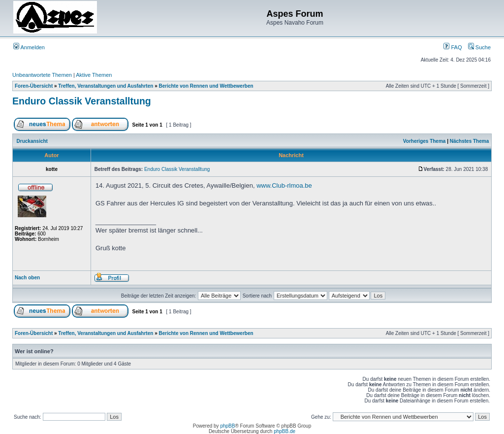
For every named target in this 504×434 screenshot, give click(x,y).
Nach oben (27, 278)
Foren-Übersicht (34, 86)
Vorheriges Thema (425, 141)
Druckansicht (32, 141)
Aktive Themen (94, 75)
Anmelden (29, 47)
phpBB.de (284, 431)
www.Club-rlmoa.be (284, 185)
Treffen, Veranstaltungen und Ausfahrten (106, 86)
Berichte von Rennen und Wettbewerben (206, 86)
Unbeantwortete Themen (42, 75)
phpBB (227, 426)
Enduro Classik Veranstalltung (82, 101)
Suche (479, 47)
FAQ (453, 47)
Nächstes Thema (469, 141)
